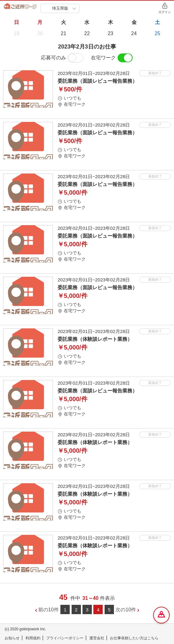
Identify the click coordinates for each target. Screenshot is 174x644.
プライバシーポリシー (65, 638)
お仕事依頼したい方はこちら (134, 638)
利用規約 (33, 638)
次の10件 (126, 610)
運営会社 (97, 638)
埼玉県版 (60, 8)
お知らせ (12, 638)
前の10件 (49, 610)
